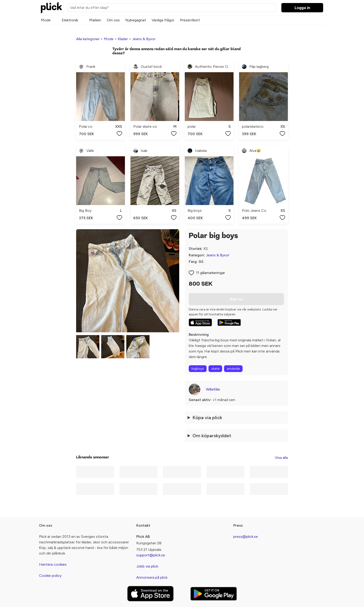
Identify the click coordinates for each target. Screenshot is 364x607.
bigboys (198, 369)
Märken (95, 20)
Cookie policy (50, 576)
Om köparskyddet (212, 436)
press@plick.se (246, 537)
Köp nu (236, 299)
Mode (46, 20)
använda (233, 369)
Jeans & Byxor (144, 39)
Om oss (113, 20)
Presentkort (190, 20)
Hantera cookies (53, 564)
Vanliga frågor (163, 20)
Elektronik (70, 20)
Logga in (302, 8)
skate (215, 369)
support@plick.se (151, 555)
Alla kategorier (88, 39)
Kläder (123, 39)
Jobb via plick (147, 566)
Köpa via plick (207, 418)
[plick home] (52, 8)
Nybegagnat (136, 20)
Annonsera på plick (152, 577)
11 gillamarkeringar (210, 273)
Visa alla (281, 458)
